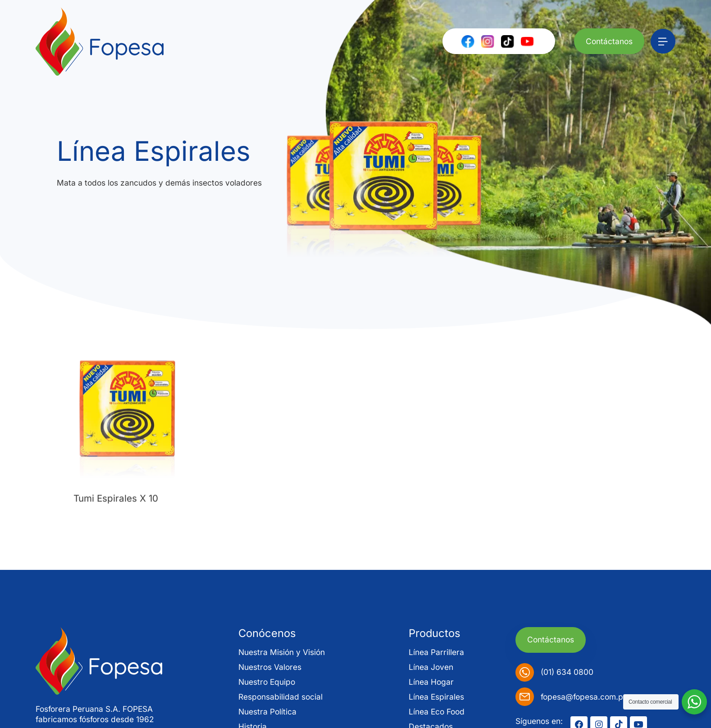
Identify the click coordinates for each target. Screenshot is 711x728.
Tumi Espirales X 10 (116, 513)
